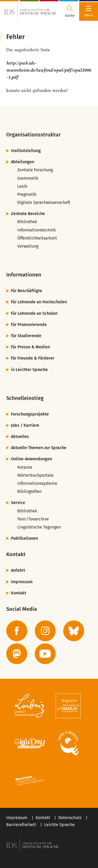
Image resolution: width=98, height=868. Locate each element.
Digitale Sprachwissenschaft (44, 202)
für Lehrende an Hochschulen (39, 302)
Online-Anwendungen (31, 459)
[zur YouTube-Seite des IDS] (45, 654)
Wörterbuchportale (35, 475)
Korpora (25, 467)
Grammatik (28, 178)
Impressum (22, 582)
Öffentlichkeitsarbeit (37, 238)
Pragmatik (27, 194)
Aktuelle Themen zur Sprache (39, 448)
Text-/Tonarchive (33, 519)
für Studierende (26, 336)
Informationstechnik (36, 230)
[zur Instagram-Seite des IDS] (45, 631)
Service (18, 503)
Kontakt (19, 593)
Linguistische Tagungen (39, 527)
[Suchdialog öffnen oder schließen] (70, 11)
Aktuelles (20, 436)
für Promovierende (29, 325)
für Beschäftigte (27, 291)
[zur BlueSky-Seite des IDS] (74, 631)
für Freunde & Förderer (33, 358)
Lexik (22, 186)
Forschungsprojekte (30, 414)
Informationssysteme (37, 483)
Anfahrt (18, 570)
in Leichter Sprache (29, 370)
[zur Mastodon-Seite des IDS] (17, 654)
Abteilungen (23, 162)
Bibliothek (27, 222)
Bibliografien (29, 491)
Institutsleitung (26, 151)
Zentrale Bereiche (28, 214)
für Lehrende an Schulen (34, 313)
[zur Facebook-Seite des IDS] (17, 631)
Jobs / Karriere (25, 425)
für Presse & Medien (30, 347)
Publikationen (24, 538)
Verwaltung (28, 246)
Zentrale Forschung (35, 170)
